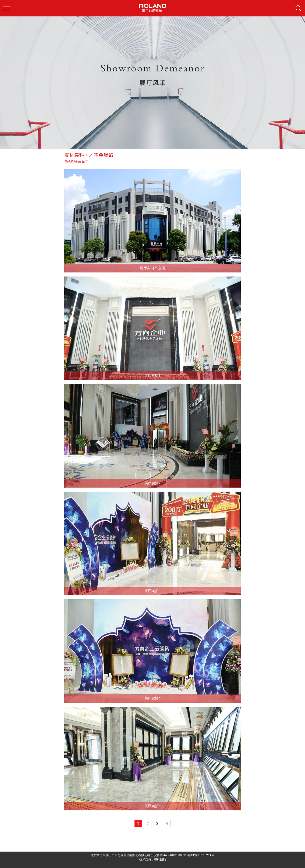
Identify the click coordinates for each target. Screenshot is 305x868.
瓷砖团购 (160, 860)
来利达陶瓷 (159, 864)
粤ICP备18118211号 (201, 855)
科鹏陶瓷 (173, 864)
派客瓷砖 (132, 864)
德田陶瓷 (145, 864)
